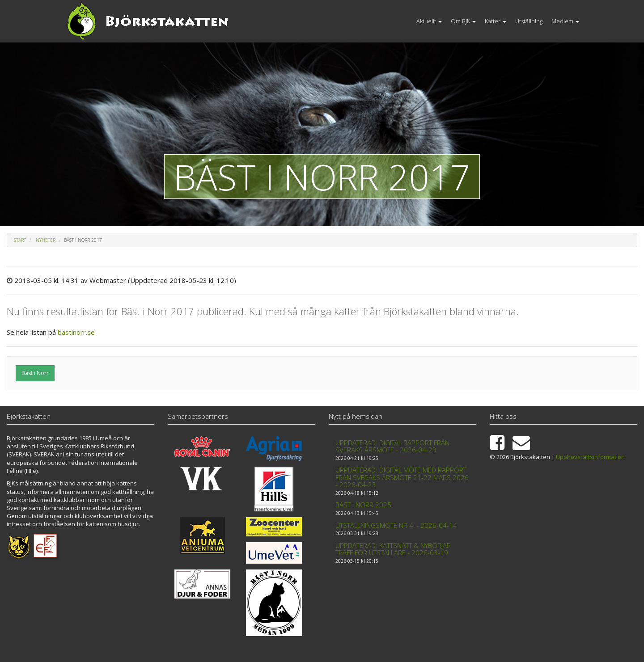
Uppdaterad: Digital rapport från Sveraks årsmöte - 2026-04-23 (392, 446)
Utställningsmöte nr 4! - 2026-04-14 (396, 525)
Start (20, 240)
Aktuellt (429, 21)
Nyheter (46, 240)
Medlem (565, 21)
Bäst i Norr (35, 373)
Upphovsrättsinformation (590, 457)
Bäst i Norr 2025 (363, 505)
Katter (496, 21)
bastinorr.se (76, 332)
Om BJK (463, 21)
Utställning (529, 21)
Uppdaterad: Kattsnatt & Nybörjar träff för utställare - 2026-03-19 (393, 549)
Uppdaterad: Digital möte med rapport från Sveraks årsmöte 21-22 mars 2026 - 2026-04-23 (402, 477)
